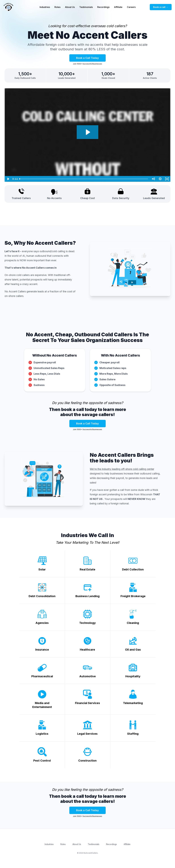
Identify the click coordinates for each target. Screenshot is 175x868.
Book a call (161, 7)
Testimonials (86, 7)
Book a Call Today (87, 58)
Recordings (103, 7)
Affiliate (118, 7)
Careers (131, 7)
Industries (45, 7)
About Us (70, 7)
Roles (57, 7)
